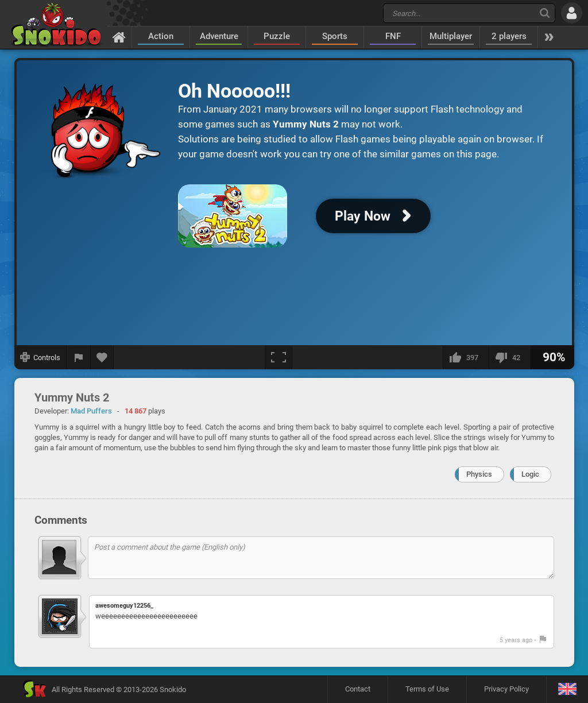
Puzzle (277, 36)
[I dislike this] (510, 357)
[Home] (119, 37)
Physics (479, 474)
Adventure (219, 36)
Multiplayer (451, 36)
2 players (509, 36)
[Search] (545, 13)
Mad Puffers (91, 411)
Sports (335, 36)
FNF (393, 36)
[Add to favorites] (102, 357)
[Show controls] (40, 357)
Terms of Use (427, 689)
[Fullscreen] (278, 357)
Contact (358, 689)
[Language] (567, 690)
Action (161, 36)
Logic (530, 474)
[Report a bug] (79, 357)
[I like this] (466, 357)
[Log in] (572, 13)
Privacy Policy (506, 689)
